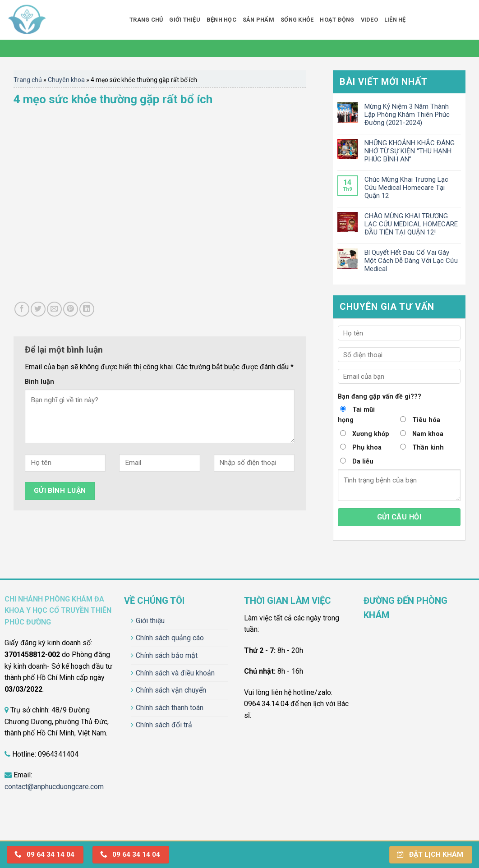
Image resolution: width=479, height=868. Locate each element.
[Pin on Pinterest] (71, 309)
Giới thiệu (185, 20)
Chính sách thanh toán (170, 708)
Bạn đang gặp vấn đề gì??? (380, 397)
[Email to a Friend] (54, 309)
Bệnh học (221, 20)
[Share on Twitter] (38, 309)
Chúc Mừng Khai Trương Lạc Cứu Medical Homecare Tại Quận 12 (406, 188)
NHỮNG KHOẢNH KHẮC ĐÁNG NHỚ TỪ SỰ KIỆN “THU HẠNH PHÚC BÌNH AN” (410, 151)
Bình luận (39, 382)
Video (369, 20)
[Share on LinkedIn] (87, 309)
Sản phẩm (258, 20)
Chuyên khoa (66, 80)
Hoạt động (337, 20)
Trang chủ (146, 20)
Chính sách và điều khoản (175, 673)
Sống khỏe (297, 20)
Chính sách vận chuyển (171, 690)
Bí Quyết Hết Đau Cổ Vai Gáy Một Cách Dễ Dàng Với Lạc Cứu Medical (411, 261)
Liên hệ (395, 20)
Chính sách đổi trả (164, 725)
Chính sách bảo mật (167, 655)
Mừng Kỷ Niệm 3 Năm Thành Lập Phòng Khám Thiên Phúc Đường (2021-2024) (407, 115)
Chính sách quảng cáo (170, 638)
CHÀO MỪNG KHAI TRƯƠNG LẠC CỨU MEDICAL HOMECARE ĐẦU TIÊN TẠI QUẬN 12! (411, 224)
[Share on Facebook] (22, 309)
